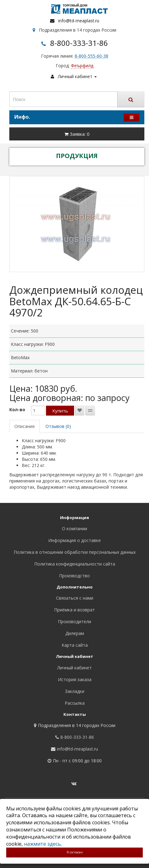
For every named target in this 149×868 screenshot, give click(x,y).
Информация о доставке (74, 540)
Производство (74, 576)
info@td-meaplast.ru (79, 21)
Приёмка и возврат (74, 610)
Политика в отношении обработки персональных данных (75, 552)
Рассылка (75, 703)
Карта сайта (75, 645)
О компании (74, 529)
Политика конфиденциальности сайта (75, 564)
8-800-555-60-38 (91, 56)
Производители (74, 621)
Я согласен (75, 852)
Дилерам (75, 633)
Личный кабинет (74, 668)
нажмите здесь (42, 844)
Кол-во (17, 410)
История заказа (75, 679)
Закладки (75, 691)
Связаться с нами (75, 598)
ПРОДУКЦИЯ (77, 156)
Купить (60, 411)
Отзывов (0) (58, 426)
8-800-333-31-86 (79, 43)
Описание (25, 426)
